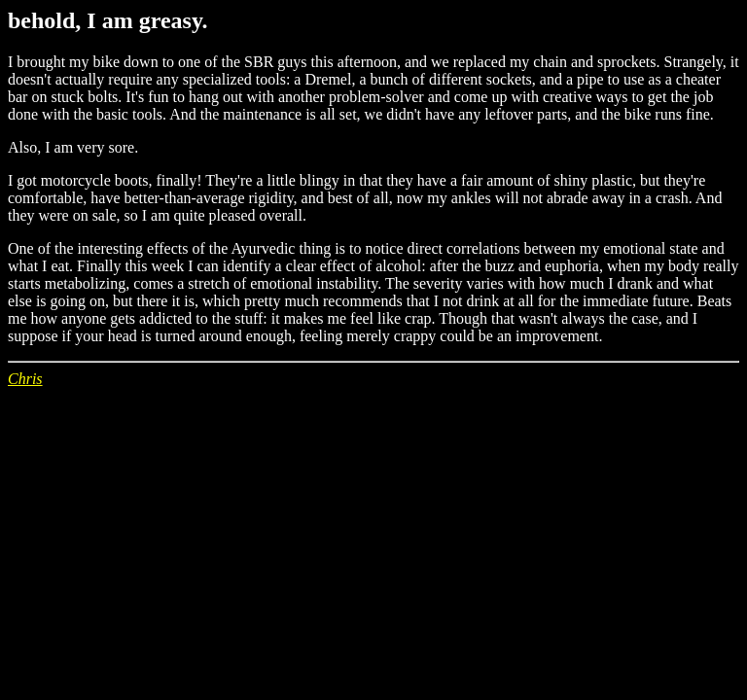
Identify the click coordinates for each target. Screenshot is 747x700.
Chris (25, 379)
